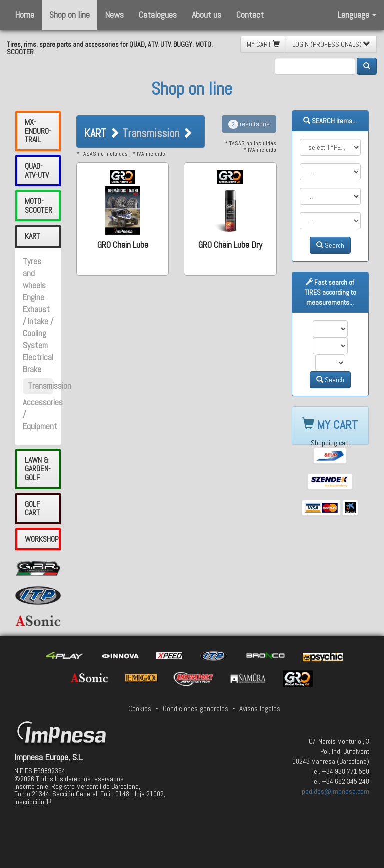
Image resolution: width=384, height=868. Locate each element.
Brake (32, 370)
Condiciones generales (196, 709)
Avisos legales (260, 709)
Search (330, 245)
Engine (34, 298)
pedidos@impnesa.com (336, 791)
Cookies (140, 709)
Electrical (38, 358)
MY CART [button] (263, 44)
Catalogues (158, 15)
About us (207, 15)
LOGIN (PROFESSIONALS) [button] (331, 44)
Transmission (50, 386)
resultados (249, 124)
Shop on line (70, 15)
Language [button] (357, 15)
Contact (250, 15)
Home (25, 15)
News (114, 15)
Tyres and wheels (34, 274)
